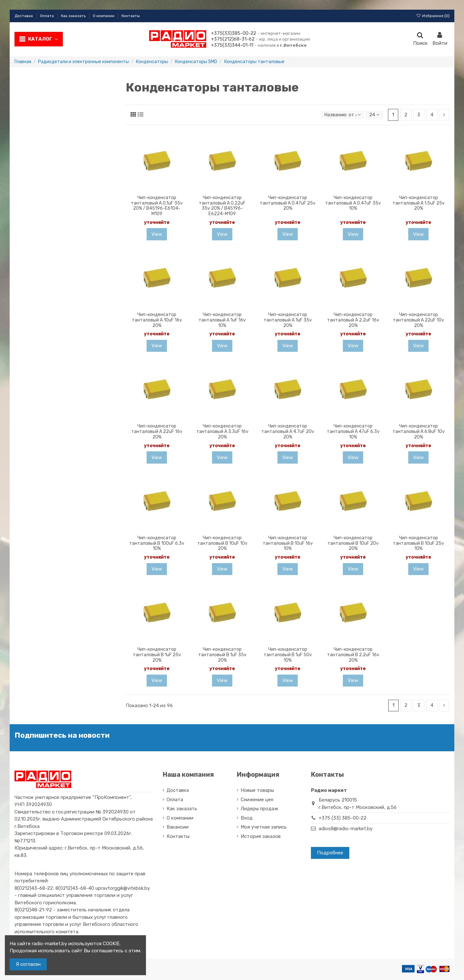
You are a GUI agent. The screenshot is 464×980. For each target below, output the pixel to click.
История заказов (261, 836)
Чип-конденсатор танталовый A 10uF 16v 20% (157, 320)
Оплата (47, 16)
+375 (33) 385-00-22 (343, 818)
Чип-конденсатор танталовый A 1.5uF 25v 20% (419, 203)
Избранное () (433, 16)
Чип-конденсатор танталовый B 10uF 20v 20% (353, 543)
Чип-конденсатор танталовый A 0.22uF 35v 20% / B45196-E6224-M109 (222, 206)
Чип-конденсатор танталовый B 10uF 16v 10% (288, 543)
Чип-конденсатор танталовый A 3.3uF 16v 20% (222, 432)
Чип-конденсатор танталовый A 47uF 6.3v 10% (353, 432)
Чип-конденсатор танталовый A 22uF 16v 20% (157, 432)
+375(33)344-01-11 (232, 45)
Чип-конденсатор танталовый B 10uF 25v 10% (418, 543)
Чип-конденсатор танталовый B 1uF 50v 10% (288, 655)
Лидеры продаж (259, 809)
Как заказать (74, 16)
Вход (247, 818)
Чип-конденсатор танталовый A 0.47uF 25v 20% (288, 203)
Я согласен (28, 964)
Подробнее (330, 853)
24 (374, 115)
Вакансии (178, 827)
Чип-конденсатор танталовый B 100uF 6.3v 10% (157, 543)
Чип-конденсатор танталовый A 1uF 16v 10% (222, 320)
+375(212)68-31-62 (233, 39)
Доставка (24, 16)
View (157, 234)
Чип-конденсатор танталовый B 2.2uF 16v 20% (353, 655)
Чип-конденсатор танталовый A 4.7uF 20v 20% (288, 432)
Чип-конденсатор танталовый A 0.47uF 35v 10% (353, 203)
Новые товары (257, 791)
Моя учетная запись (264, 827)
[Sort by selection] (342, 115)
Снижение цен (257, 800)
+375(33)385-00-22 (234, 33)
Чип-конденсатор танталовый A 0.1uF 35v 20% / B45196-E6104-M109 (157, 206)
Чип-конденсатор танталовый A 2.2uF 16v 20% (353, 320)
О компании (104, 16)
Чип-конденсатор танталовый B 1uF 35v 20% (222, 655)
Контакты (131, 16)
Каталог (43, 39)
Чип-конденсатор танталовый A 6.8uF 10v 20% (419, 432)
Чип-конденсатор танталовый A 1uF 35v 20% (288, 320)
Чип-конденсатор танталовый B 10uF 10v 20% (222, 543)
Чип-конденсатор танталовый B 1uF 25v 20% (157, 655)
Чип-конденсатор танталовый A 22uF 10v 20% (418, 320)
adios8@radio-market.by (346, 829)
